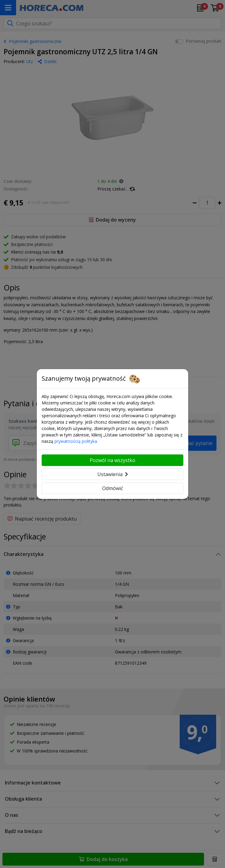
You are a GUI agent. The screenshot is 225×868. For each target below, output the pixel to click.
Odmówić (113, 488)
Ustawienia (113, 474)
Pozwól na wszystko (112, 460)
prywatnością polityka (76, 441)
